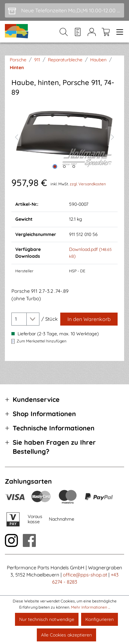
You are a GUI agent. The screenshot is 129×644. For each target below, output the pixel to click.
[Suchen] (64, 32)
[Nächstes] (113, 136)
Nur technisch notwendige (47, 619)
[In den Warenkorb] (89, 319)
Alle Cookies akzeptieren (66, 635)
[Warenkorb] (106, 32)
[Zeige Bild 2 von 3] (64, 167)
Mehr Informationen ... (91, 607)
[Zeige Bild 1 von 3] (55, 167)
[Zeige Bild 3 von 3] (74, 167)
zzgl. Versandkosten (88, 184)
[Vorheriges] (16, 136)
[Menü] (118, 32)
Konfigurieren (100, 619)
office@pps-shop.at (85, 575)
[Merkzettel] (78, 32)
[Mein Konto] (92, 32)
